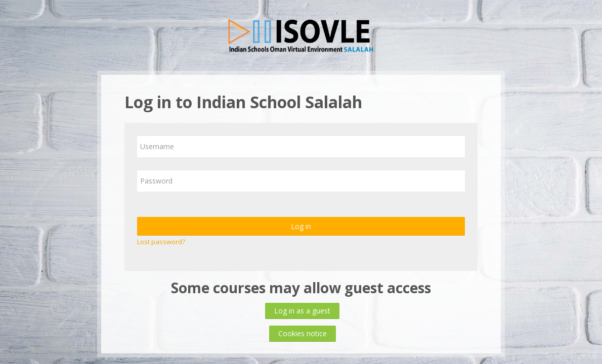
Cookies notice (303, 333)
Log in (301, 226)
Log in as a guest (302, 311)
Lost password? (161, 242)
